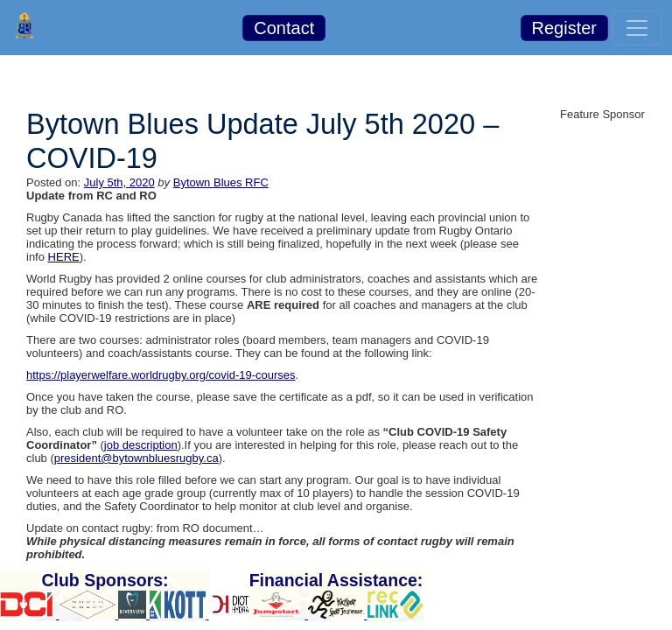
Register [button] (564, 28)
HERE (64, 257)
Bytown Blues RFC (221, 182)
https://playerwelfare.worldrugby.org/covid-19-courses (161, 375)
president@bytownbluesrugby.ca (136, 458)
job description (141, 445)
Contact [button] (284, 28)
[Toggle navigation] (637, 28)
